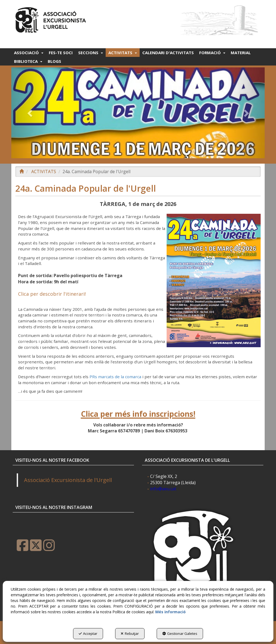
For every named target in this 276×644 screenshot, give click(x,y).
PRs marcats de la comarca (115, 377)
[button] (51, 19)
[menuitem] (29, 53)
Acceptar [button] (88, 633)
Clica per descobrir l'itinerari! (52, 294)
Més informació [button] (170, 612)
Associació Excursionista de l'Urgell (68, 480)
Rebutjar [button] (130, 633)
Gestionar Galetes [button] (180, 633)
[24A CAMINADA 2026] (138, 113)
